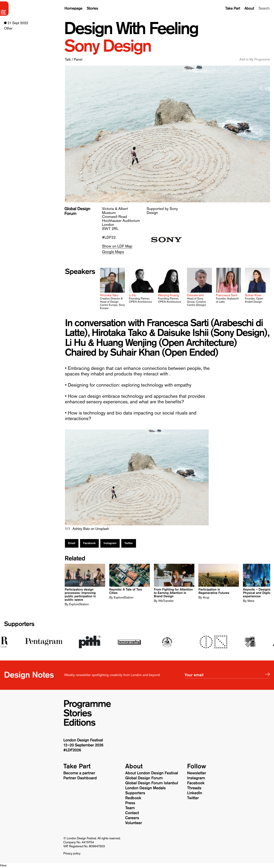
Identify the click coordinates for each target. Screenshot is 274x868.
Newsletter (197, 773)
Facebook (90, 543)
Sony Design (107, 46)
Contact (132, 813)
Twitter (129, 543)
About (249, 8)
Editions (79, 723)
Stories (92, 8)
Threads (194, 788)
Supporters (19, 624)
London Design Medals (145, 788)
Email (72, 543)
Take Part (233, 8)
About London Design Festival (152, 773)
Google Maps (113, 252)
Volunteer (134, 823)
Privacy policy (72, 854)
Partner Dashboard (80, 778)
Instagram (110, 543)
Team (130, 808)
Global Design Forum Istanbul (152, 783)
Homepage (73, 8)
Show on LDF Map (117, 246)
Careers (132, 818)
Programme (87, 704)
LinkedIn (195, 793)
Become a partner (79, 773)
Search (264, 8)
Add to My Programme (255, 60)
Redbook (133, 798)
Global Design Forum (144, 778)
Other (8, 28)
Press (130, 803)
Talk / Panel (74, 59)
